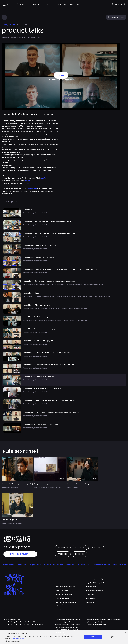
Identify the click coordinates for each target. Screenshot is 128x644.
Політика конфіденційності (64, 622)
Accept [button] (93, 637)
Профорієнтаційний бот (63, 598)
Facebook (63, 554)
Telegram (79, 548)
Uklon (29, 183)
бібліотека (49, 3)
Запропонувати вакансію (64, 594)
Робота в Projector (62, 591)
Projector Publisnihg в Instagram (97, 583)
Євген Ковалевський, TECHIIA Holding (36, 320)
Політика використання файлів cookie (68, 619)
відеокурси (13, 565)
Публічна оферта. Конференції (97, 622)
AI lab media (90, 594)
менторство (62, 3)
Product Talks (32, 188)
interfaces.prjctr (91, 598)
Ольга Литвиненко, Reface (73, 285)
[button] (43, 641)
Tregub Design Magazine (94, 591)
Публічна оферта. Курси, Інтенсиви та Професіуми (103, 619)
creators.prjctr (91, 602)
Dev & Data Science (58, 565)
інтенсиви (26, 565)
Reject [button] (112, 637)
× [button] (126, 632)
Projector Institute (33, 37)
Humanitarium (88, 565)
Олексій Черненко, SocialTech (78, 308)
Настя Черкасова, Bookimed (58, 308)
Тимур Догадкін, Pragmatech (93, 285)
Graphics (74, 565)
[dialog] (64, 637)
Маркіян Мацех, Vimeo (31, 285)
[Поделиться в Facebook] (8, 202)
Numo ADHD (30, 181)
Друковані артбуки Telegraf (95, 579)
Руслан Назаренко (104, 296)
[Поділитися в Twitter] (12, 202)
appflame (45, 178)
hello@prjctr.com (17, 547)
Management (8, 25)
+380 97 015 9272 (17, 537)
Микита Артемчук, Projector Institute (35, 213)
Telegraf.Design (91, 587)
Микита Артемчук (9, 37)
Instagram (63, 548)
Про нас (58, 579)
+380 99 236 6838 (17, 541)
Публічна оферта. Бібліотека (96, 625)
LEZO (72, 3)
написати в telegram (20, 554)
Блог (80, 3)
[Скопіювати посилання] (16, 202)
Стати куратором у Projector (65, 609)
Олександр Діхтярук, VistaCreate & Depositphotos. (80, 296)
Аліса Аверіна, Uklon (30, 296)
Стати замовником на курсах (65, 587)
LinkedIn (79, 554)
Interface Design (106, 565)
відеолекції (40, 565)
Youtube (96, 548)
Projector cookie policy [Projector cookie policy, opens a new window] (18, 639)
